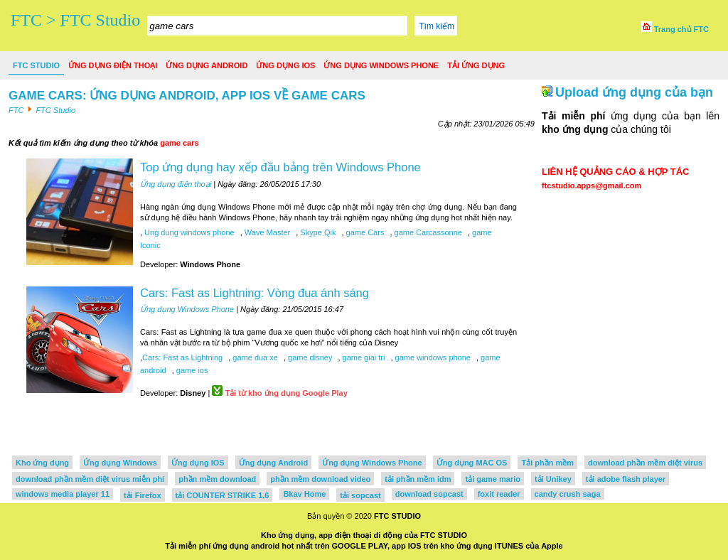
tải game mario (493, 479)
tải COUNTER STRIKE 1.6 (223, 495)
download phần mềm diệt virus (645, 463)
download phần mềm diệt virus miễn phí (90, 479)
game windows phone (432, 357)
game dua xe (254, 357)
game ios (191, 370)
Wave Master (266, 232)
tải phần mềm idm (418, 479)
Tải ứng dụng (476, 65)
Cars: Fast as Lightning (182, 357)
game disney (309, 357)
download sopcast (429, 494)
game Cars (364, 232)
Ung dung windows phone (188, 232)
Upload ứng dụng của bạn (634, 92)
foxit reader (499, 494)
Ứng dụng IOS (285, 65)
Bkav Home (304, 494)
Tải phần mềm (547, 463)
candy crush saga (568, 494)
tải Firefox (142, 495)
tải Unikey (553, 479)
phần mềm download (217, 479)
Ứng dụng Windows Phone (381, 65)
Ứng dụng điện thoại (113, 65)
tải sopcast (360, 495)
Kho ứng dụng (42, 463)
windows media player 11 (63, 494)
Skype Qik (317, 232)
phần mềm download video (320, 479)
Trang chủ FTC (675, 29)
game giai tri (362, 357)
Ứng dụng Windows (120, 463)
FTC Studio (36, 65)
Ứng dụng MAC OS (472, 463)
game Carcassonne (427, 232)
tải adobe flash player (626, 479)
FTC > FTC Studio (75, 20)
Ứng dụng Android (207, 65)
